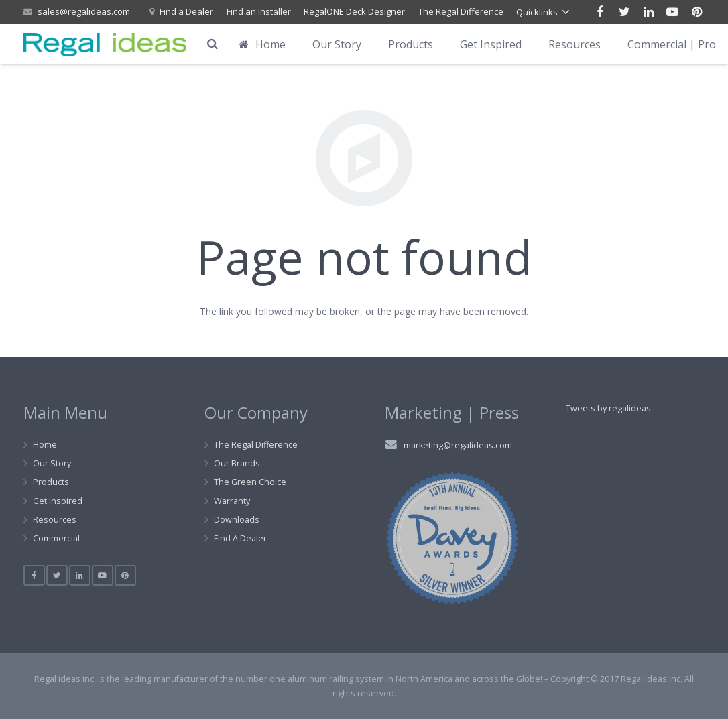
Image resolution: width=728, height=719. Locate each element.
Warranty (232, 501)
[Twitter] (624, 12)
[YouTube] (672, 12)
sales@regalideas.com (84, 11)
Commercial (56, 538)
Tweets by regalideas (608, 408)
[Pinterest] (696, 12)
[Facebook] (600, 12)
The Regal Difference (461, 11)
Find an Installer (259, 11)
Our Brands (237, 463)
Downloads (237, 520)
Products (51, 482)
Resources (55, 520)
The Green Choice (250, 482)
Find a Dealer (186, 11)
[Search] (213, 44)
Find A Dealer (240, 538)
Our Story (52, 463)
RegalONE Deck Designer (354, 11)
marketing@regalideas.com (458, 445)
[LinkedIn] (648, 12)
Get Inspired (58, 501)
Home (45, 445)
